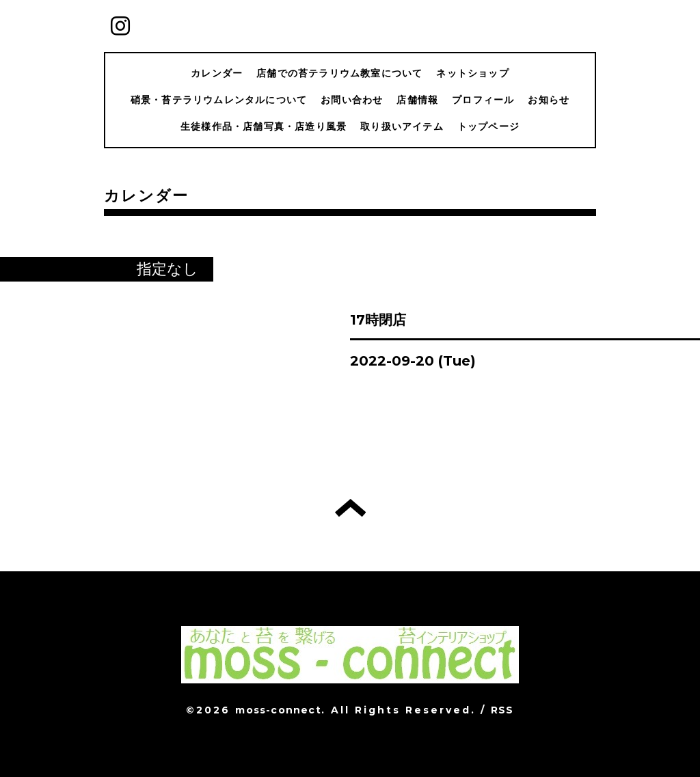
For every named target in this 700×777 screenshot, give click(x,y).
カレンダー (217, 73)
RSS (502, 710)
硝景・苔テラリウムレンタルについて (219, 100)
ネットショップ (472, 73)
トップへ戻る (350, 508)
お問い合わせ (352, 100)
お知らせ (549, 100)
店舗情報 (417, 100)
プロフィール (483, 100)
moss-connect (278, 710)
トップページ (488, 126)
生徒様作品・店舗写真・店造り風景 (264, 126)
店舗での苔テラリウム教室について (339, 73)
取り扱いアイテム (402, 126)
